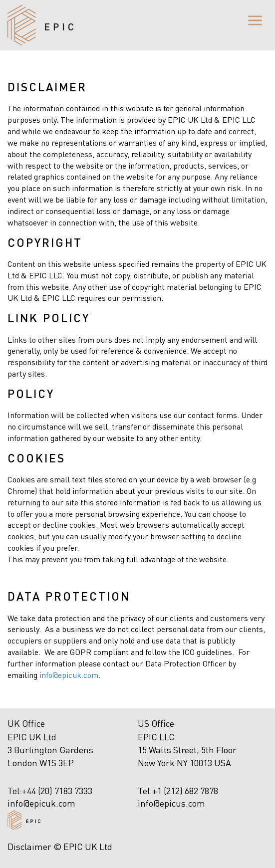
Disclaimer (29, 846)
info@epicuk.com (69, 675)
